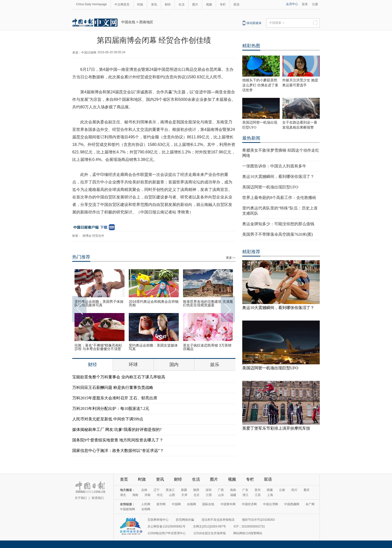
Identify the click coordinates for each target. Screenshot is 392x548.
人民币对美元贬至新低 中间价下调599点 (108, 419)
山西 (172, 495)
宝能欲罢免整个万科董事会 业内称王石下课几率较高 (119, 377)
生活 (181, 5)
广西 (221, 490)
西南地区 (146, 22)
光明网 (146, 509)
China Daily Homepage (91, 4)
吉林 (144, 490)
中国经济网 (249, 504)
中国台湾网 (270, 504)
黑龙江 (170, 490)
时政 (140, 5)
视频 (209, 5)
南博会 (87, 236)
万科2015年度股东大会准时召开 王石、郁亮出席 (115, 398)
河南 (147, 495)
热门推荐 (81, 257)
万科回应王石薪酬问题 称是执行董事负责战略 (113, 387)
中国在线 (128, 22)
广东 (245, 490)
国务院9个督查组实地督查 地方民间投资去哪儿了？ (118, 440)
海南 (233, 490)
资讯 (154, 5)
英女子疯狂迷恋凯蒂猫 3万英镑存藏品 (207, 347)
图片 (195, 5)
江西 (209, 495)
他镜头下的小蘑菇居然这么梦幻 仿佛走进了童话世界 (260, 85)
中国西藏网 (292, 504)
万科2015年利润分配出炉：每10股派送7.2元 (111, 408)
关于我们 (81, 498)
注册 (315, 4)
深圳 (208, 490)
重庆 (306, 490)
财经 (168, 5)
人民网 (146, 504)
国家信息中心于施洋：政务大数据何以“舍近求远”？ (118, 451)
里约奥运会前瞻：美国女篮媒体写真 (153, 347)
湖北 (123, 495)
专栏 (223, 5)
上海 (270, 495)
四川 (294, 490)
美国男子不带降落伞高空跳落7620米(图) (278, 234)
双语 (236, 5)
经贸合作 (98, 236)
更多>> (231, 258)
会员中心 (292, 4)
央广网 (310, 504)
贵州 (257, 490)
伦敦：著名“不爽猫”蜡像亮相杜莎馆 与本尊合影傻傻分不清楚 (98, 347)
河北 (160, 495)
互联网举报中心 (158, 520)
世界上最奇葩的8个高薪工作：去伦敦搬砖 (279, 198)
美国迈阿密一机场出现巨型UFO (270, 187)
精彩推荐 (251, 252)
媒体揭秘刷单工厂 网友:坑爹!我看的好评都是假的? (117, 430)
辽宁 (156, 490)
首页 (124, 479)
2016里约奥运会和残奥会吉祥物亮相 (154, 303)
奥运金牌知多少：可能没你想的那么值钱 (278, 224)
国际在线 (208, 504)
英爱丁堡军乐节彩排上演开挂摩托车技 (276, 428)
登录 (305, 4)
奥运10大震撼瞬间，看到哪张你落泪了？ (278, 177)
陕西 (196, 490)
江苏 (258, 495)
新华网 (161, 504)
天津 (184, 495)
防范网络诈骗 (185, 520)
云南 (282, 490)
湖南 (135, 495)
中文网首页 (122, 5)
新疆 (184, 490)
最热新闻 (251, 138)
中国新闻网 (127, 509)
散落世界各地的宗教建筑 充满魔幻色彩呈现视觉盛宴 (208, 303)
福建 (233, 495)
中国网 (176, 504)
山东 (221, 495)
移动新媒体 (254, 23)
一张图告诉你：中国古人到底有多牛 (274, 166)
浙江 (245, 495)
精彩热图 (251, 46)
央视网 (191, 504)
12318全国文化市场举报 (209, 533)
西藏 (270, 490)
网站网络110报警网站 (248, 533)
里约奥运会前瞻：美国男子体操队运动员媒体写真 (99, 303)
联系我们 (98, 498)
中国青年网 (228, 504)
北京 (196, 495)
